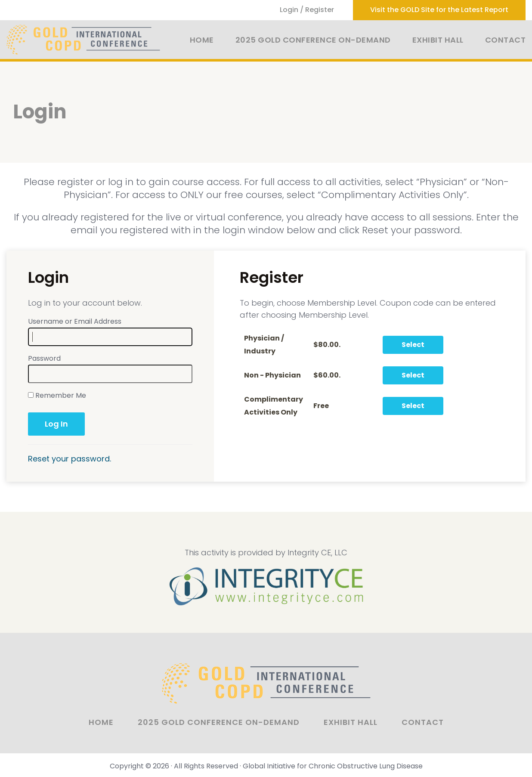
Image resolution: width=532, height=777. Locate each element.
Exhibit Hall (438, 40)
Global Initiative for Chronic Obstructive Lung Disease (333, 766)
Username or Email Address (75, 321)
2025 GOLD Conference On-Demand (313, 40)
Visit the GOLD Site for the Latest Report (439, 10)
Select (413, 345)
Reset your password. (70, 459)
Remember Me (57, 395)
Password (44, 358)
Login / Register (307, 10)
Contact (506, 40)
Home (202, 40)
